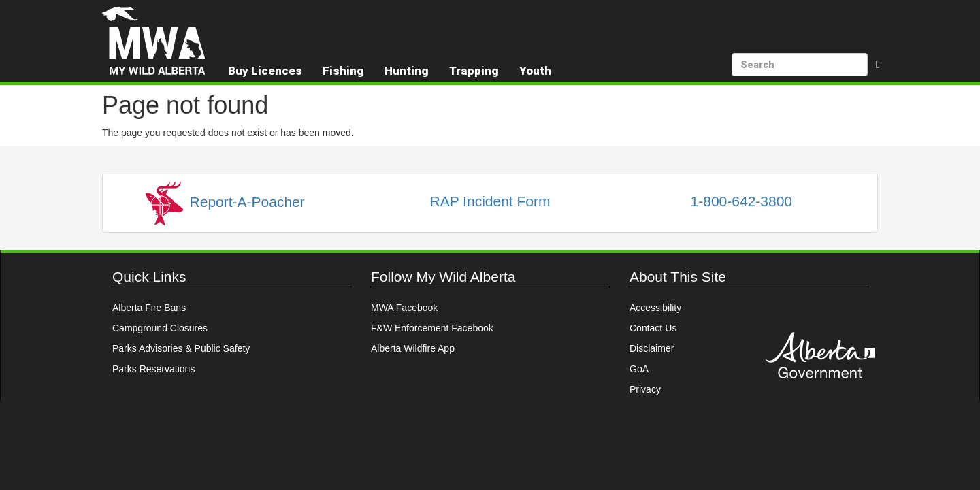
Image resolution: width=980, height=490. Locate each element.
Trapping (474, 71)
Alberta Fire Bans (149, 308)
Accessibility (655, 308)
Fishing (343, 71)
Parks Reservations (153, 369)
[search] (800, 65)
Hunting (407, 71)
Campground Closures (160, 328)
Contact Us (653, 328)
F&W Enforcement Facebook (432, 328)
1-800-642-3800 (741, 201)
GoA (639, 369)
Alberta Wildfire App (413, 348)
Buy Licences (265, 71)
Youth (535, 71)
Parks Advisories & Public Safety (181, 348)
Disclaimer (652, 348)
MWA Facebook (404, 308)
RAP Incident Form (490, 201)
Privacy (645, 389)
